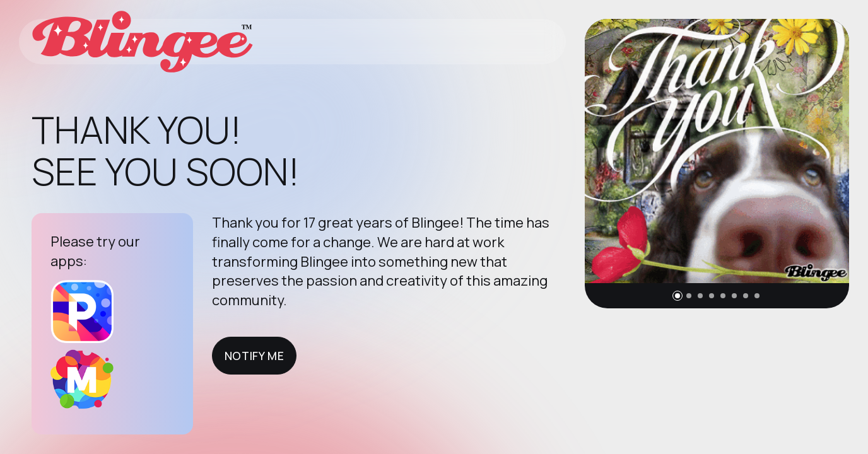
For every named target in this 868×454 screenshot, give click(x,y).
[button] (677, 296)
